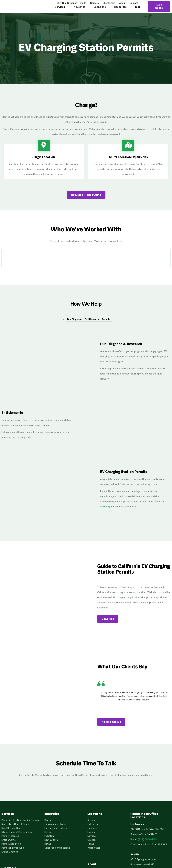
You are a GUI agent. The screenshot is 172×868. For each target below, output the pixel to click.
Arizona (91, 820)
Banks (48, 820)
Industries (79, 7)
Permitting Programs (13, 848)
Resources (120, 7)
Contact (134, 3)
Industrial (49, 836)
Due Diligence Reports (13, 828)
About (122, 3)
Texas (91, 844)
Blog (138, 7)
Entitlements (92, 319)
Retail (48, 844)
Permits (106, 319)
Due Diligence (74, 319)
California (93, 824)
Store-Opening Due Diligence (17, 832)
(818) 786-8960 (147, 840)
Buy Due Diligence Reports (72, 3)
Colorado (92, 828)
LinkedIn (104, 507)
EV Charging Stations (56, 828)
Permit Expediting (11, 844)
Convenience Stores (55, 824)
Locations (100, 7)
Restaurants (51, 840)
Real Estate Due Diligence (15, 824)
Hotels (48, 832)
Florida (91, 832)
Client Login (109, 3)
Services (60, 7)
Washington (94, 848)
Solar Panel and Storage (57, 848)
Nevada (91, 836)
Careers (94, 3)
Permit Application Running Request (21, 820)
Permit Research (10, 836)
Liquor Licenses (10, 852)
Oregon (91, 840)
